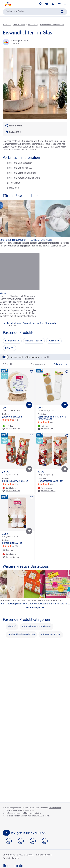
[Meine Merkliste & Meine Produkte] (47, 4)
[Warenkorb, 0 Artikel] (59, 4)
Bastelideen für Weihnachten (52, 25)
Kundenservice (43, 855)
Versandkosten (55, 808)
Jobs (21, 855)
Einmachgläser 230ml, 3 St (15, 481)
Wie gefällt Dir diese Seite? (29, 833)
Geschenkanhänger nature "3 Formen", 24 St (52, 418)
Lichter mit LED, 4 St (12, 543)
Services (30, 855)
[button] (65, 4)
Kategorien (10, 341)
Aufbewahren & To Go (51, 635)
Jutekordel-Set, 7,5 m (12, 417)
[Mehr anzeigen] (35, 608)
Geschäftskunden (11, 858)
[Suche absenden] (62, 12)
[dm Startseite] (8, 4)
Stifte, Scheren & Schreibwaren (37, 627)
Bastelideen (33, 25)
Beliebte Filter (32, 341)
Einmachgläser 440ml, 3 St (50, 481)
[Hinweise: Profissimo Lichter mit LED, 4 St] (8, 550)
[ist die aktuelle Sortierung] (57, 364)
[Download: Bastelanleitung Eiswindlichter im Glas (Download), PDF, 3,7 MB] (35, 324)
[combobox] (35, 12)
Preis (8, 348)
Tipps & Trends (19, 25)
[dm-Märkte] (40, 4)
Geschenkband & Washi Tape (21, 635)
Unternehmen (10, 855)
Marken (52, 341)
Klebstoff (12, 627)
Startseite (7, 25)
